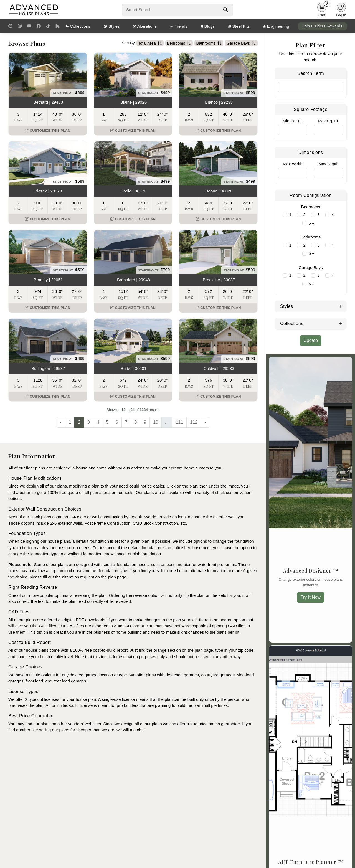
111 (179, 422)
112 (194, 422)
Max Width (293, 164)
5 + (312, 223)
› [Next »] (205, 422)
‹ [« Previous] (61, 422)
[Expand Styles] (341, 306)
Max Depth (329, 164)
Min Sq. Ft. (293, 121)
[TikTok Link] (48, 26)
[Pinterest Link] (10, 26)
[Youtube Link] (29, 26)
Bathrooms (209, 43)
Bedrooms (179, 43)
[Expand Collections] (341, 323)
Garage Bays (241, 43)
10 (156, 422)
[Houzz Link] (58, 26)
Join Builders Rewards (322, 26)
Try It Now (311, 597)
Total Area (150, 43)
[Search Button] (225, 10)
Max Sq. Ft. (329, 121)
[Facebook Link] (39, 26)
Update (311, 340)
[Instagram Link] (20, 26)
